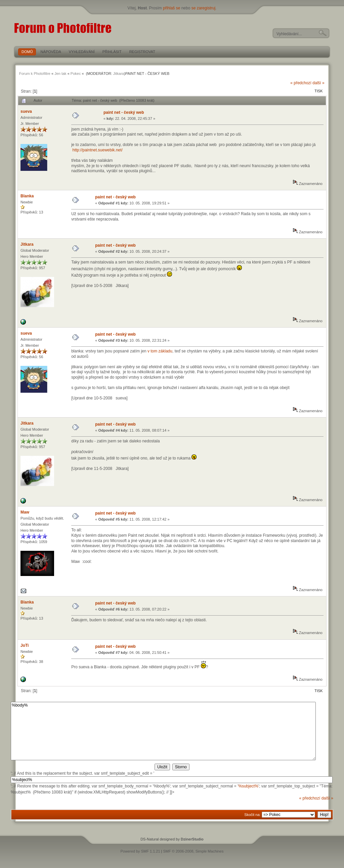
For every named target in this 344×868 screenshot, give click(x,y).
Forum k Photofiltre (35, 74)
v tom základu (160, 351)
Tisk (318, 91)
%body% (163, 731)
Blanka (27, 196)
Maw (25, 512)
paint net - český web (124, 112)
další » (318, 83)
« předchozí (301, 83)
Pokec (76, 74)
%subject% (248, 786)
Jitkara (119, 74)
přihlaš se (171, 8)
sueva (26, 111)
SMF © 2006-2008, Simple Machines (193, 851)
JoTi (25, 645)
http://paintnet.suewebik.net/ (98, 150)
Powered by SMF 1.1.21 (140, 851)
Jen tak (60, 74)
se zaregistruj (203, 8)
